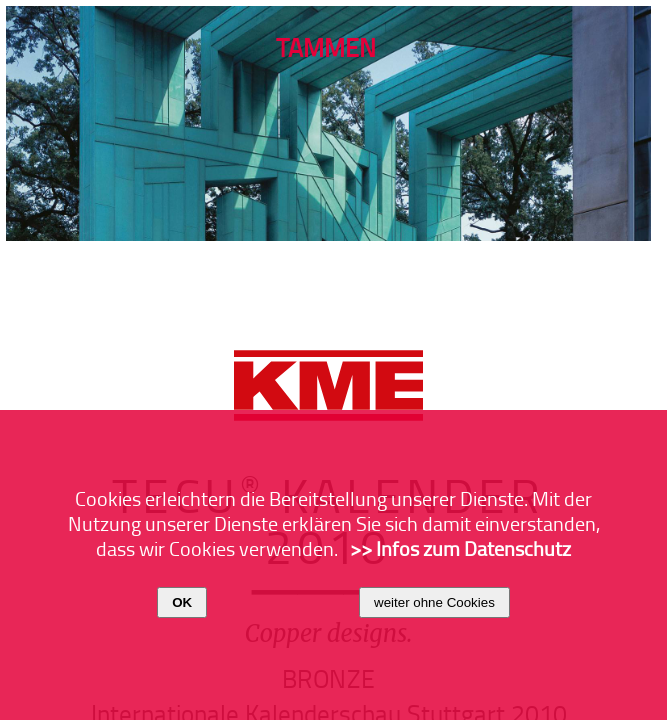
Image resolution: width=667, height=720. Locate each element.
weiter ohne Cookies (434, 602)
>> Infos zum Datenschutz (460, 548)
